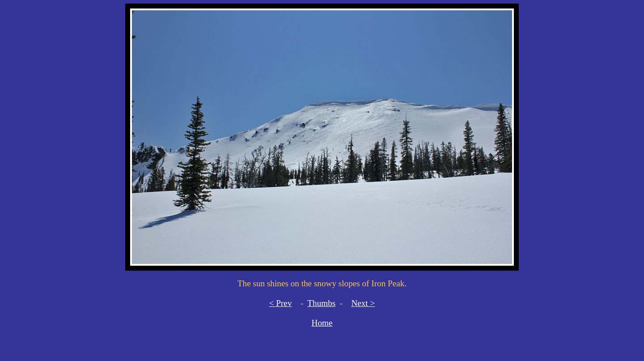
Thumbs (321, 303)
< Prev (281, 303)
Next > (363, 303)
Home (322, 323)
